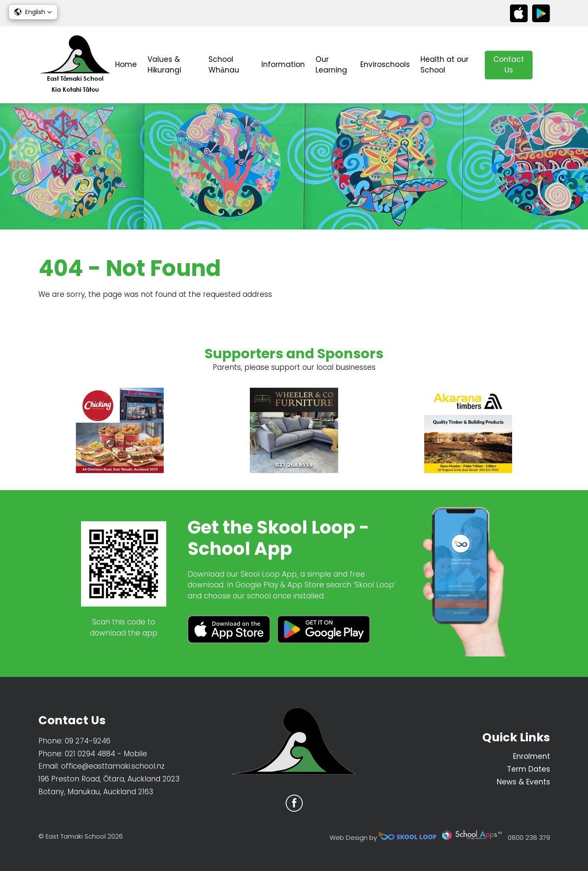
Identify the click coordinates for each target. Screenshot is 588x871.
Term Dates (529, 769)
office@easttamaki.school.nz (113, 766)
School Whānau (224, 65)
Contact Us (509, 65)
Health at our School (445, 65)
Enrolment (532, 756)
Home (126, 64)
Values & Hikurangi (164, 65)
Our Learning (331, 65)
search (546, 65)
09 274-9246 (88, 741)
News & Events (523, 782)
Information (283, 64)
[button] (33, 12)
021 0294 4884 (90, 754)
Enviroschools (385, 64)
